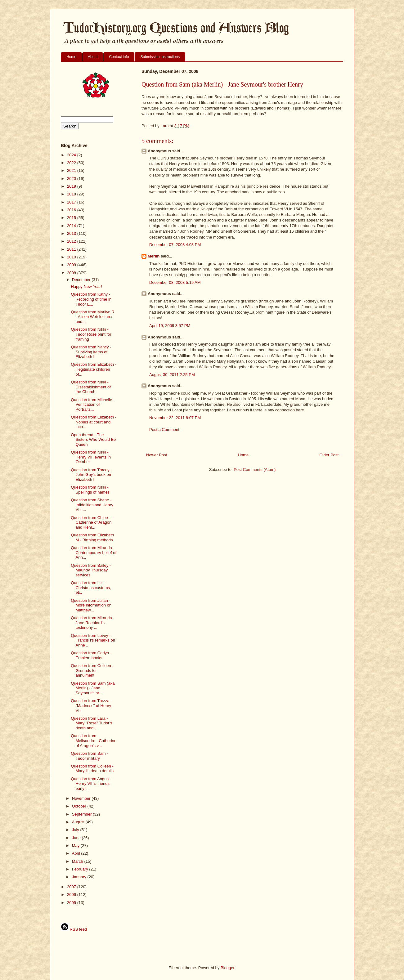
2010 (72, 257)
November (82, 798)
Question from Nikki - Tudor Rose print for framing (91, 334)
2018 (72, 194)
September (82, 814)
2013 (72, 233)
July (76, 830)
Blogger (227, 968)
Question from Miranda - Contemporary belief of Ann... (94, 553)
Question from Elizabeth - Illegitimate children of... (94, 369)
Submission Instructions (160, 57)
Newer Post (157, 455)
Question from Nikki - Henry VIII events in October (91, 457)
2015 (72, 218)
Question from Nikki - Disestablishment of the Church (91, 387)
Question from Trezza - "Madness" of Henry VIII (91, 705)
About (93, 57)
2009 (72, 265)
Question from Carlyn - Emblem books (91, 655)
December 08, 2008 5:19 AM (175, 282)
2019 (72, 186)
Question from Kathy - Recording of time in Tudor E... (91, 299)
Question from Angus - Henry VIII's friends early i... (91, 784)
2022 (72, 163)
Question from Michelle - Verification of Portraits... (93, 405)
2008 (72, 273)
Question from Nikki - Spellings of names (90, 490)
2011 (72, 249)
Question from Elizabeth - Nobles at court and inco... (94, 422)
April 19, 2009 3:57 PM (170, 326)
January (80, 877)
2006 (72, 895)
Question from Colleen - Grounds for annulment (92, 670)
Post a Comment (164, 430)
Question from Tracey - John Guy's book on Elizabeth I (91, 475)
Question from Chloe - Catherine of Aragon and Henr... (91, 522)
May (76, 846)
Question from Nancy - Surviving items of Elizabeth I (91, 352)
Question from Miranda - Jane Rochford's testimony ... (92, 623)
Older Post (329, 455)
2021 (72, 170)
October (80, 806)
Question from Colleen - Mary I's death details (92, 769)
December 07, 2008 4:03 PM (175, 245)
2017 (72, 202)
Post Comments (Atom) (255, 470)
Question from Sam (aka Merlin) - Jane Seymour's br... (93, 688)
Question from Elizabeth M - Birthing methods (92, 537)
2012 (72, 241)
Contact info (119, 57)
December (82, 280)
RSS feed (74, 929)
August (79, 822)
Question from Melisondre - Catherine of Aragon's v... (94, 741)
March (78, 861)
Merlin (154, 256)
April (77, 853)
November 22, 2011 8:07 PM (175, 418)
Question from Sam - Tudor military (89, 756)
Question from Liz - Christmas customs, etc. (91, 588)
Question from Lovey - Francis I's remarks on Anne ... (93, 640)
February (81, 869)
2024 (72, 155)
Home (71, 57)
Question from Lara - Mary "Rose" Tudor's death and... (91, 723)
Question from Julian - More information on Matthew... (91, 605)
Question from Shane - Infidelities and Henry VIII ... (92, 505)
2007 (72, 887)
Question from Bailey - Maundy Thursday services (91, 570)
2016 (72, 210)
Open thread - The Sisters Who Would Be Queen (93, 440)
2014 (72, 226)
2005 (72, 903)
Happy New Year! (86, 286)
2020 (72, 179)
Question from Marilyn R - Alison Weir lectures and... (92, 317)
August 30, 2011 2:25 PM (172, 375)
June (77, 838)
